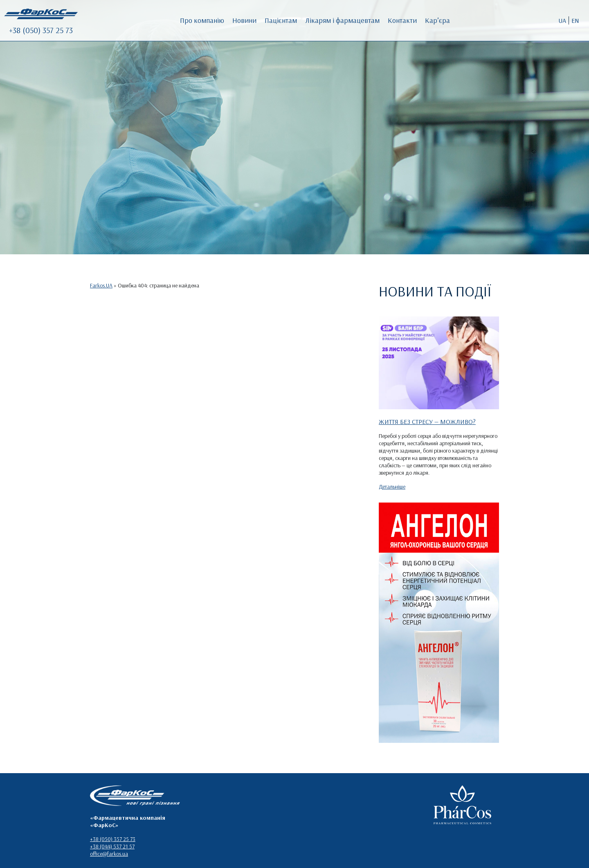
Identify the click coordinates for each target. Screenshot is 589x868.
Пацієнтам (281, 20)
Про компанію (202, 20)
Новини (244, 20)
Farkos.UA (101, 285)
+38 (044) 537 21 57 (112, 846)
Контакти (402, 20)
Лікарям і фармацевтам (342, 20)
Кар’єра (437, 20)
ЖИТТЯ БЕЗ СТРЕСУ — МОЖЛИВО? (427, 422)
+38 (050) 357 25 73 (41, 30)
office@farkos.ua (109, 854)
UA (562, 20)
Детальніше (392, 487)
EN (575, 20)
